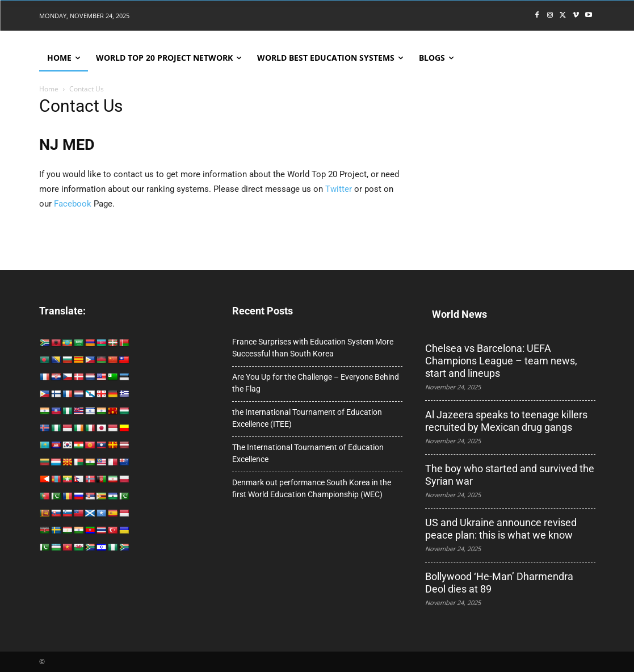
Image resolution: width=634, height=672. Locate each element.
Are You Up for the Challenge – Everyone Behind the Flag (316, 383)
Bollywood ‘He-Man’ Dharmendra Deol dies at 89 (499, 583)
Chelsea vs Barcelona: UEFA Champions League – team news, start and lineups (501, 361)
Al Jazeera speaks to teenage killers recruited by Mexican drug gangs (506, 421)
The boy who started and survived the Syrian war (510, 475)
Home (49, 89)
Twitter (339, 189)
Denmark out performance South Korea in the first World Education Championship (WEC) (312, 488)
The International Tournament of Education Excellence (308, 453)
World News (459, 314)
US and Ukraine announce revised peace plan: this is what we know (501, 529)
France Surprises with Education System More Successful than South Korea (313, 348)
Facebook (73, 204)
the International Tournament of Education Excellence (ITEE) (307, 418)
